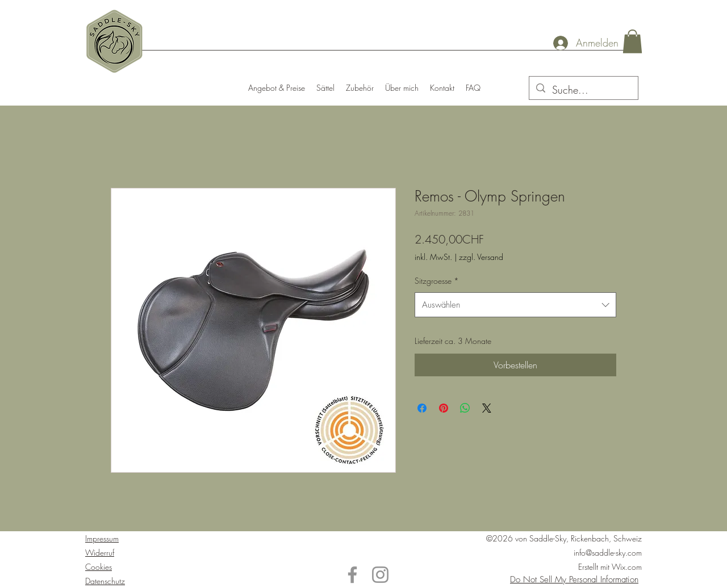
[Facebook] (352, 575)
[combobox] (515, 305)
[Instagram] (380, 575)
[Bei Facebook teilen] (422, 408)
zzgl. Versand (481, 257)
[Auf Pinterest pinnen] (444, 408)
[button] (632, 41)
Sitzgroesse (437, 281)
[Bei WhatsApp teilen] (465, 408)
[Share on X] (487, 408)
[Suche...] (583, 90)
